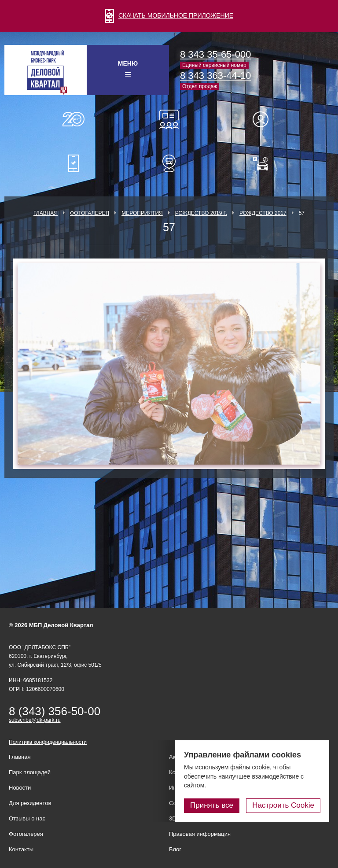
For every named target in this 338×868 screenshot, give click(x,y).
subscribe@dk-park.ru (35, 720)
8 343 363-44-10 (215, 76)
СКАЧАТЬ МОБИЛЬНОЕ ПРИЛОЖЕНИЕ (169, 15)
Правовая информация (200, 834)
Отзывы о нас (27, 818)
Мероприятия (142, 213)
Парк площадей (30, 772)
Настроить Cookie (283, 805)
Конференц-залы (169, 119)
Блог (175, 849)
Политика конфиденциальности (48, 742)
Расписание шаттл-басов (169, 163)
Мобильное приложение (73, 163)
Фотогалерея (90, 213)
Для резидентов (265, 119)
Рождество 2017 (263, 213)
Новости (20, 788)
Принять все (212, 805)
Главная (46, 213)
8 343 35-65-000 (215, 54)
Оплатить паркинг (265, 163)
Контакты (21, 849)
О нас (73, 119)
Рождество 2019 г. (201, 213)
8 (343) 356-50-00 (55, 711)
